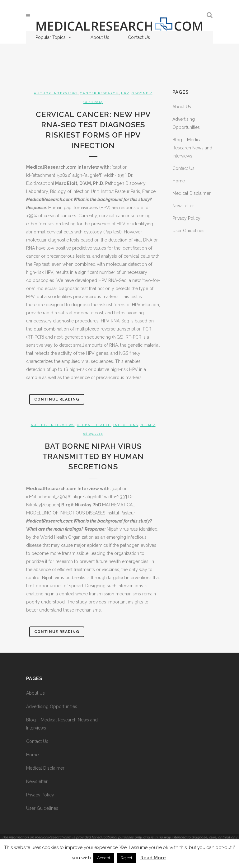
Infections (126, 425)
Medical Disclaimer (192, 193)
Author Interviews (56, 93)
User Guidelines (188, 231)
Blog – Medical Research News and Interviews (192, 148)
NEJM (146, 425)
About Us (100, 37)
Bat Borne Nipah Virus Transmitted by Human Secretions (93, 456)
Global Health (94, 425)
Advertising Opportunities (52, 706)
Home (179, 181)
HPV (125, 93)
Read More (153, 858)
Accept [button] (104, 858)
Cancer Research (99, 93)
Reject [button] (127, 858)
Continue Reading (57, 399)
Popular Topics (54, 37)
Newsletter (183, 206)
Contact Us (139, 37)
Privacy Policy (186, 218)
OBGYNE (140, 93)
